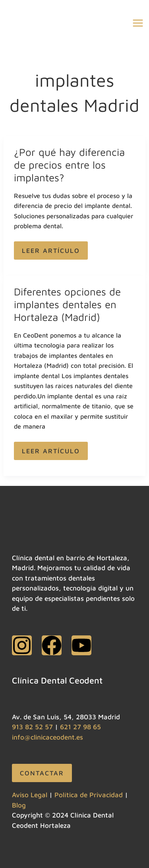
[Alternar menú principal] (138, 23)
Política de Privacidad (89, 795)
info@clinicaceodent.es (47, 737)
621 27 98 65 (80, 727)
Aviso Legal (30, 795)
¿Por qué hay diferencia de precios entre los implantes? (69, 165)
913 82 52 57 (32, 727)
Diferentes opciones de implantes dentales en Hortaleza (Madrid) (67, 304)
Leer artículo (51, 248)
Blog (19, 805)
